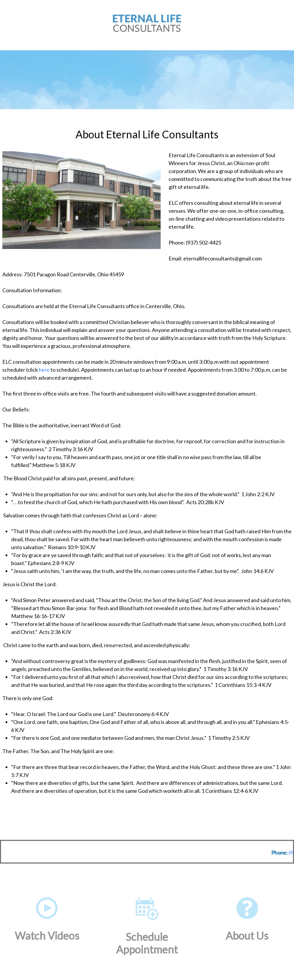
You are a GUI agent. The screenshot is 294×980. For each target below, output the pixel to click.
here (44, 370)
